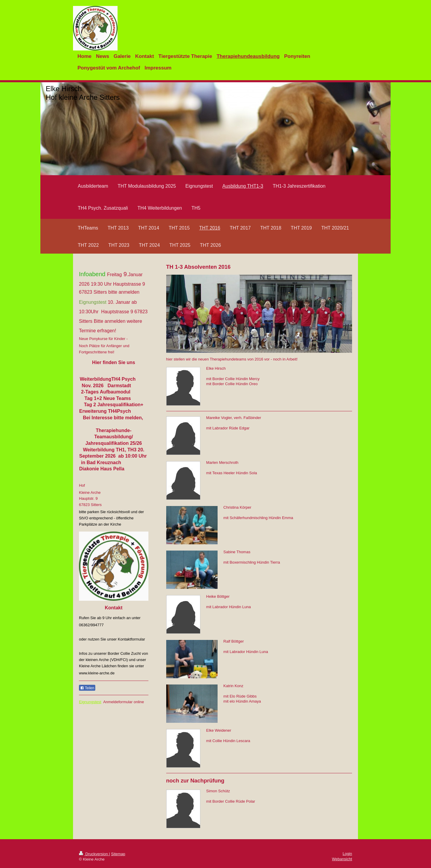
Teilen (87, 688)
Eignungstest (90, 702)
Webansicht (342, 859)
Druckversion (94, 854)
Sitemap (118, 854)
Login (347, 854)
